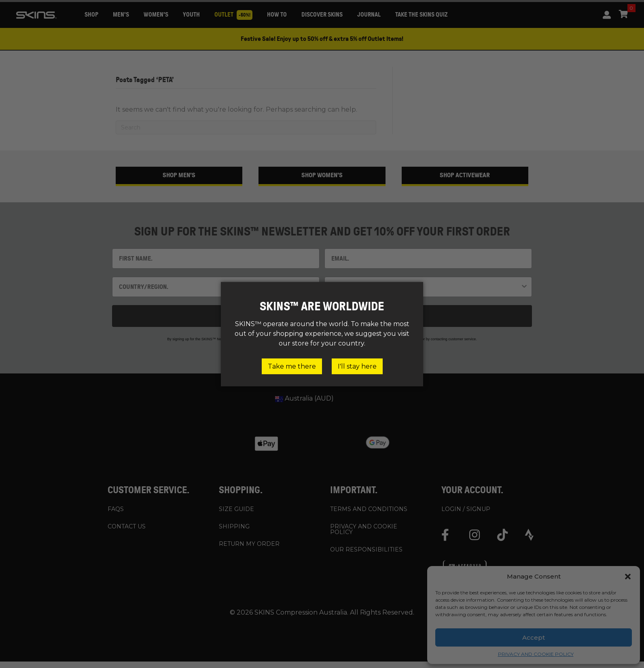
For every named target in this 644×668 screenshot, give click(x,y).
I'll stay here (357, 366)
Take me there (292, 366)
